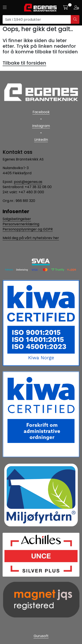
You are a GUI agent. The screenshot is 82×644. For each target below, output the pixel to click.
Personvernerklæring (21, 224)
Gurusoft (41, 636)
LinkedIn (41, 140)
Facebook (41, 112)
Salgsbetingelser (17, 219)
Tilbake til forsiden (24, 63)
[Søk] (37, 19)
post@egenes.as (28, 182)
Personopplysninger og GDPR (28, 229)
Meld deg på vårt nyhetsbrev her (31, 238)
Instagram (41, 126)
